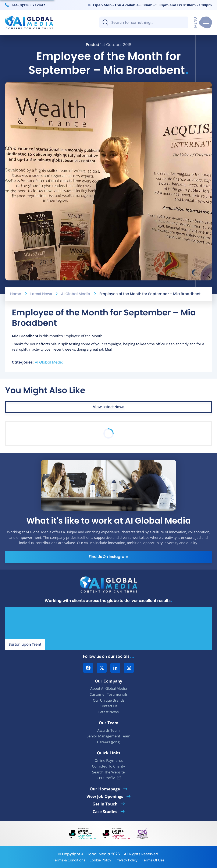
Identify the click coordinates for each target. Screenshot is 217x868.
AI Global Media (76, 294)
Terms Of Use (153, 860)
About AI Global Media (108, 688)
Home (16, 294)
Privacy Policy (127, 860)
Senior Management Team (108, 736)
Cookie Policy (100, 860)
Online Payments (109, 760)
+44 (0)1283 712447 (28, 5)
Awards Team (108, 730)
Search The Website (108, 772)
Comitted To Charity (108, 766)
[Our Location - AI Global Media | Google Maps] (108, 628)
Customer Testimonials (108, 694)
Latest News (41, 294)
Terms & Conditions (69, 860)
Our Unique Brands (109, 700)
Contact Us (108, 706)
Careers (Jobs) (109, 742)
